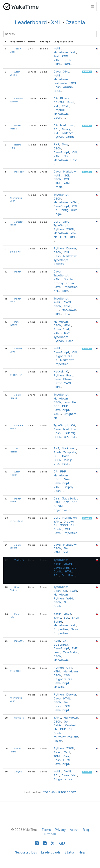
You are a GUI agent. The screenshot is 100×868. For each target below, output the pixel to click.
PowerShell (62, 329)
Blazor (68, 379)
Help (82, 853)
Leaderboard (31, 22)
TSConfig (69, 433)
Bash (57, 87)
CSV (74, 210)
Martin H (19, 272)
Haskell (59, 371)
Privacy (60, 830)
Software (19, 718)
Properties (61, 364)
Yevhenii (19, 560)
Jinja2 (58, 741)
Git (56, 360)
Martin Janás (15, 500)
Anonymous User (16, 199)
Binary (65, 98)
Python (59, 137)
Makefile (59, 687)
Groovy (58, 283)
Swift (73, 591)
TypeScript (61, 194)
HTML (57, 64)
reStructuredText (66, 737)
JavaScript (61, 152)
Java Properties (65, 287)
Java (57, 71)
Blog (86, 830)
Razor (58, 383)
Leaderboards (51, 853)
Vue (56, 464)
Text (57, 56)
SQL (56, 129)
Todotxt (67, 133)
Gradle (58, 187)
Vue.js (68, 460)
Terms (46, 830)
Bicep (58, 752)
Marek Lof (19, 172)
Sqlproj (69, 487)
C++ (57, 498)
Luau (57, 652)
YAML (57, 60)
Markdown (61, 52)
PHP (56, 144)
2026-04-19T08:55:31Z (60, 792)
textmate (60, 83)
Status (70, 853)
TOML (67, 64)
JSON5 (68, 87)
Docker (71, 248)
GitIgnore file (63, 356)
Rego (57, 214)
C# (56, 98)
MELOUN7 (19, 641)
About (74, 830)
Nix (66, 156)
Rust (71, 102)
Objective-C (62, 510)
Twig (65, 144)
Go (65, 591)
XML (56, 22)
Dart (57, 222)
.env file (70, 402)
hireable (87, 72)
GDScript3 (61, 645)
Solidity (59, 264)
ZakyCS (18, 772)
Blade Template (65, 452)
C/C (66, 502)
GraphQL (60, 110)
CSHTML (59, 102)
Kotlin (58, 48)
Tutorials (50, 834)
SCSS (58, 479)
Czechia (75, 22)
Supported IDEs (26, 853)
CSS (65, 56)
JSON (68, 60)
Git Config (61, 210)
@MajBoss (15, 671)
